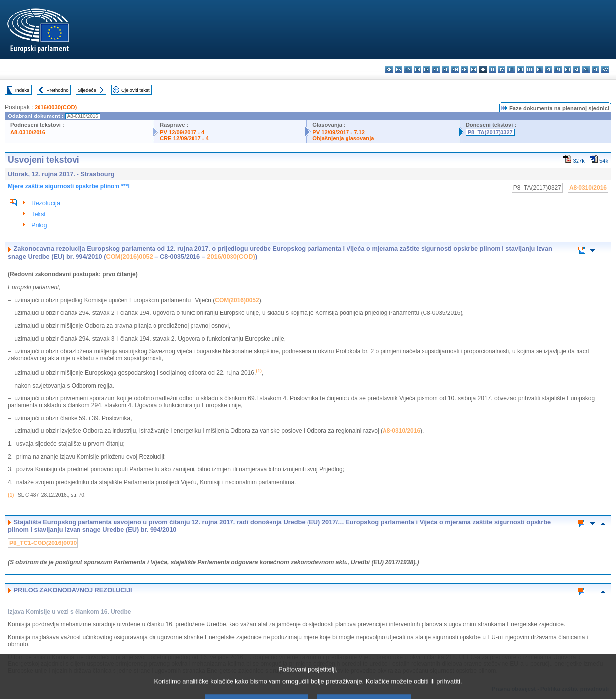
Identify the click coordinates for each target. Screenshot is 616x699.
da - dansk (417, 69)
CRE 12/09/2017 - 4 (184, 138)
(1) (11, 495)
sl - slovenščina (586, 69)
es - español (399, 69)
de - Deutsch (427, 69)
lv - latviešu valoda (502, 69)
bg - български (389, 69)
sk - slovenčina (577, 69)
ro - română (567, 69)
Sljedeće (87, 90)
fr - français (464, 69)
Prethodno (57, 90)
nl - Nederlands (539, 69)
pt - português (558, 69)
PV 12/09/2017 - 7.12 (339, 132)
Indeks (22, 90)
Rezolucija (46, 203)
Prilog (39, 225)
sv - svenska (605, 69)
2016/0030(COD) (56, 107)
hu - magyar (520, 69)
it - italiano (492, 69)
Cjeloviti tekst (135, 90)
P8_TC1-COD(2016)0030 (43, 543)
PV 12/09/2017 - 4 (182, 132)
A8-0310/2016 (28, 132)
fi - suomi (596, 69)
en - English (455, 69)
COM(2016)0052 (129, 256)
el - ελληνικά (445, 69)
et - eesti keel (436, 69)
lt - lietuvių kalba (511, 69)
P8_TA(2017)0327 (490, 132)
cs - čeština (408, 69)
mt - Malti (530, 69)
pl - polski (549, 69)
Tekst (38, 214)
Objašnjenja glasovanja (343, 138)
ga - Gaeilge (474, 69)
